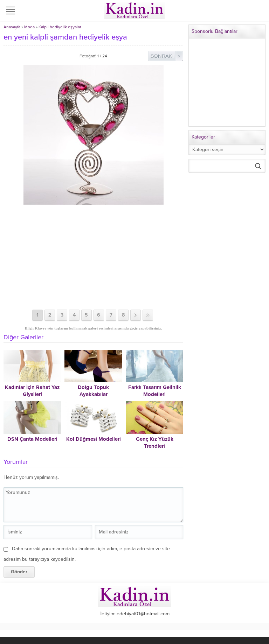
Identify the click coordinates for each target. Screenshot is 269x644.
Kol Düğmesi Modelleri (94, 439)
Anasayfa (12, 27)
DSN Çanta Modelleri (32, 439)
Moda (29, 27)
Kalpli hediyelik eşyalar (60, 27)
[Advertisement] (93, 257)
